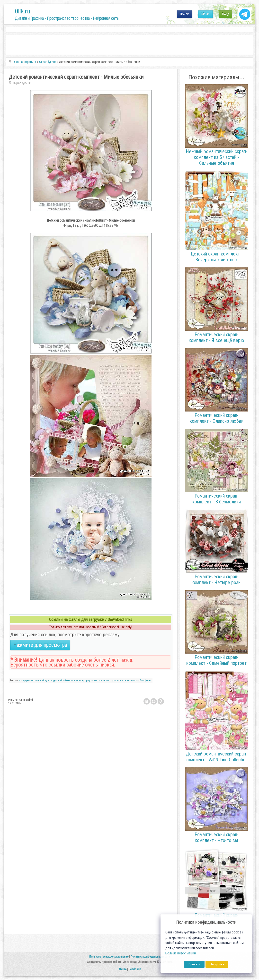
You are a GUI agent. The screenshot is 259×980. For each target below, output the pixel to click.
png (88, 681)
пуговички (117, 681)
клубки (140, 681)
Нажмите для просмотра (40, 645)
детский (58, 681)
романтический (35, 681)
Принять (194, 964)
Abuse (122, 969)
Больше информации (181, 953)
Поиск (184, 14)
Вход (226, 14)
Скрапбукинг (22, 83)
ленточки (129, 681)
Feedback (135, 969)
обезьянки (69, 681)
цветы (49, 681)
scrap (22, 681)
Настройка (217, 964)
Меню (205, 14)
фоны (148, 681)
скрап (94, 681)
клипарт (80, 681)
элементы (104, 681)
